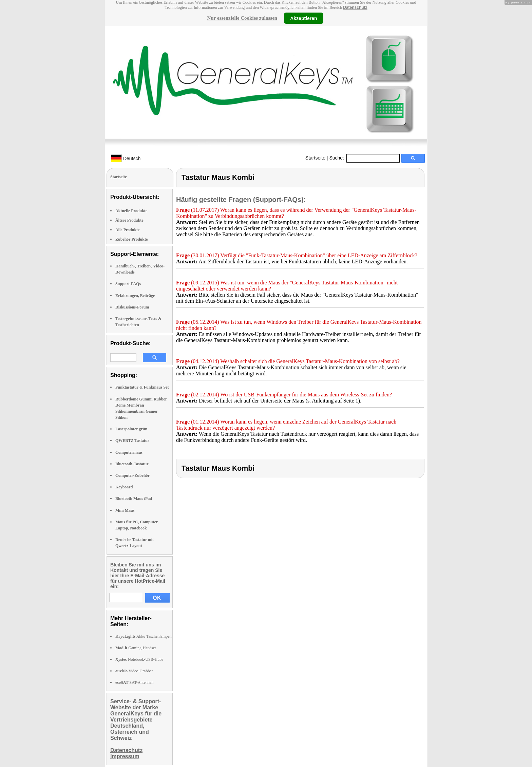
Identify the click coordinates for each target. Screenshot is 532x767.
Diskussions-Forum (132, 307)
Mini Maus (125, 510)
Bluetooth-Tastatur (132, 464)
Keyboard (124, 487)
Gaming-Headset (136, 648)
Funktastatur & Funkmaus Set (142, 387)
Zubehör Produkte (131, 239)
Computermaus (129, 452)
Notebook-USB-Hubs (139, 659)
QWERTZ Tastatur (132, 441)
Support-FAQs (128, 284)
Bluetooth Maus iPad (134, 499)
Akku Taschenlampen (144, 636)
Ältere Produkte (129, 220)
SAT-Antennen (134, 682)
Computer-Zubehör (132, 475)
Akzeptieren (303, 18)
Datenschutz (355, 7)
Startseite (315, 158)
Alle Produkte (127, 230)
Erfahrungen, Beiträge (135, 296)
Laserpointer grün (131, 429)
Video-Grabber (134, 671)
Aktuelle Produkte (131, 211)
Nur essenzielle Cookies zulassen (242, 18)
